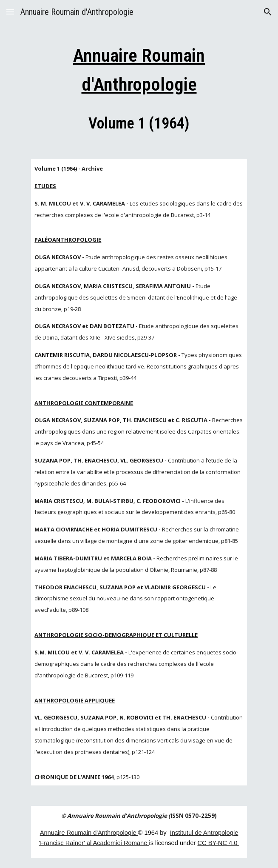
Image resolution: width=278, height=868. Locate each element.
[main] (139, 87)
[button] (10, 12)
